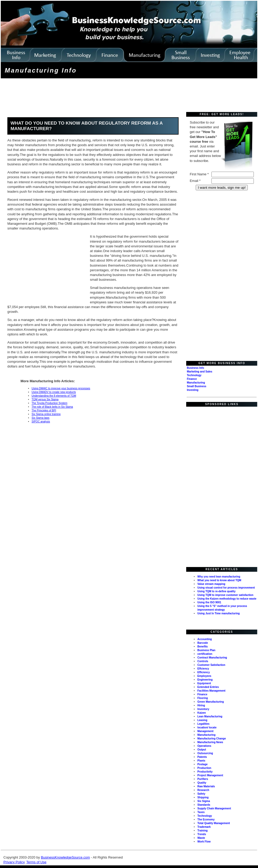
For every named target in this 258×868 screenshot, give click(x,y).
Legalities (203, 724)
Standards (204, 805)
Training (202, 831)
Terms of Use (36, 862)
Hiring (201, 705)
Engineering (205, 680)
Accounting (204, 639)
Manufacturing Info (41, 70)
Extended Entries (208, 687)
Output (202, 750)
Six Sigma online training (46, 414)
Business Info (195, 368)
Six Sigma (204, 801)
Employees (204, 676)
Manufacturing (196, 383)
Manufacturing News (210, 742)
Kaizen (201, 713)
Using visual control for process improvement (226, 588)
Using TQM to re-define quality (216, 591)
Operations (204, 746)
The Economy (206, 820)
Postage (202, 764)
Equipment (204, 683)
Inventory (203, 709)
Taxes (201, 812)
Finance (192, 379)
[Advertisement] (97, 96)
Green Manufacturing (211, 702)
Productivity (205, 772)
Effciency (203, 669)
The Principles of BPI (44, 410)
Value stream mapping (211, 584)
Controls (203, 661)
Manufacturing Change (211, 739)
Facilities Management (211, 691)
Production (204, 768)
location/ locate (207, 727)
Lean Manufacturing (210, 716)
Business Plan (206, 650)
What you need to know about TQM (219, 580)
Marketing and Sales (199, 372)
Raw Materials (206, 786)
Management (205, 731)
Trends (202, 834)
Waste (201, 838)
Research (203, 790)
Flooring (203, 698)
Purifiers (203, 779)
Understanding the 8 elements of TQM (54, 396)
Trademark (204, 827)
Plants (201, 761)
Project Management (210, 775)
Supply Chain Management (214, 808)
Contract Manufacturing (212, 658)
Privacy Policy (14, 862)
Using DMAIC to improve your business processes (61, 388)
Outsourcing (205, 753)
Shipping (203, 797)
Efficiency (203, 672)
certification (205, 654)
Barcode (203, 643)
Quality (202, 783)
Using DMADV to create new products (54, 392)
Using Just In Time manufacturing (218, 613)
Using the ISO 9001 (209, 602)
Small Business (196, 386)
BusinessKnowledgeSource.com (65, 857)
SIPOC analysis (41, 422)
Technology (194, 375)
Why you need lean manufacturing (219, 577)
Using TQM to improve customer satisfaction (225, 595)
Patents (202, 757)
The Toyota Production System (49, 403)
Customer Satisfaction (211, 665)
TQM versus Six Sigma (45, 399)
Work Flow (204, 842)
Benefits (202, 647)
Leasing (202, 720)
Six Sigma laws (41, 418)
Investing (193, 390)
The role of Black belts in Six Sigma (52, 407)
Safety (201, 794)
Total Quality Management (214, 823)
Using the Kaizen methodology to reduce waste (227, 599)
